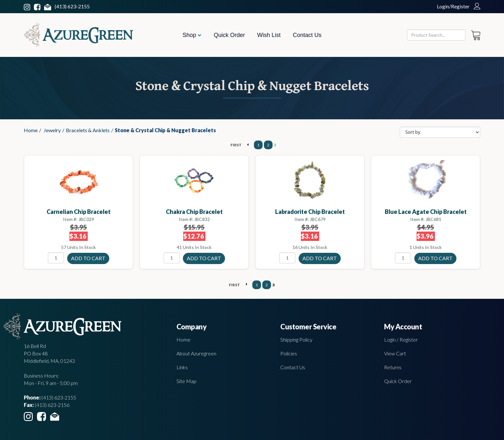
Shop (192, 35)
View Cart (395, 353)
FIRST (236, 145)
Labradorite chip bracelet (310, 212)
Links (182, 367)
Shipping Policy (296, 339)
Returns (393, 367)
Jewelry (52, 130)
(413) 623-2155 (72, 6)
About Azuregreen (196, 353)
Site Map (186, 381)
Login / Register (401, 339)
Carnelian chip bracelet (79, 212)
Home (31, 130)
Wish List (269, 35)
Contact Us (307, 35)
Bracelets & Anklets (88, 130)
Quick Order (229, 35)
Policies (289, 353)
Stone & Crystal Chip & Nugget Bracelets (165, 130)
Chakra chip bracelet (194, 212)
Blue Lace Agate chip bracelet (426, 212)
